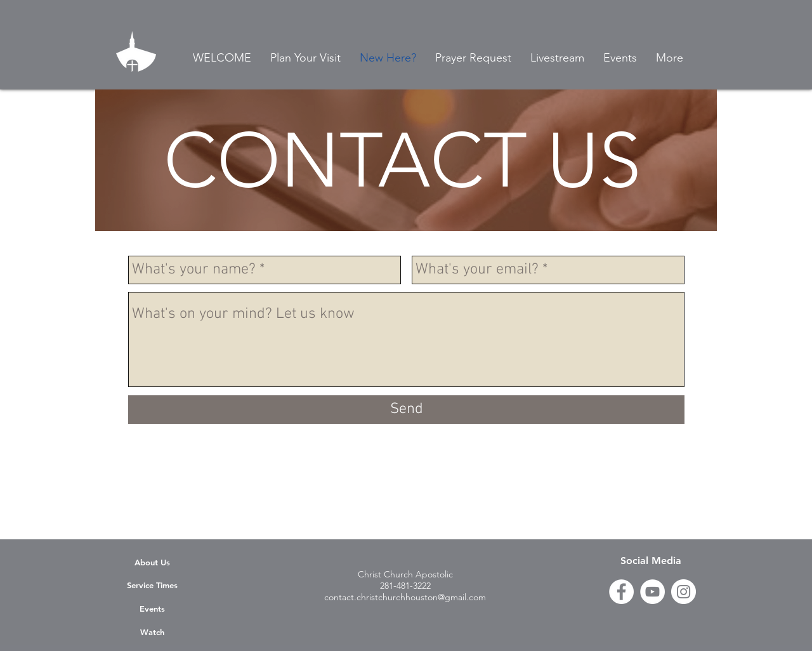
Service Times (152, 585)
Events (152, 608)
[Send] (406, 410)
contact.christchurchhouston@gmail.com (405, 597)
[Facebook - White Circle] (621, 592)
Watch (152, 632)
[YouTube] (652, 592)
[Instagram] (684, 592)
